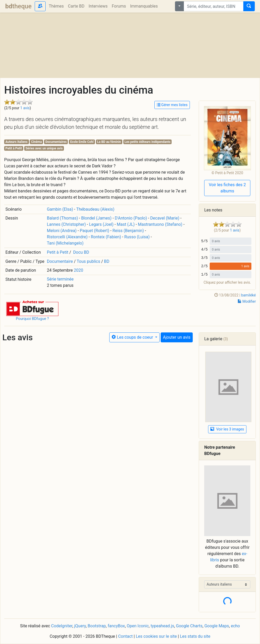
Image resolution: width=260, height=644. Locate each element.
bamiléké (249, 295)
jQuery (80, 626)
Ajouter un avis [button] (177, 337)
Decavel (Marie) (165, 218)
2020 (78, 270)
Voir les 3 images (227, 429)
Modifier (247, 301)
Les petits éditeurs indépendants (147, 142)
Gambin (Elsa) (60, 209)
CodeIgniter (62, 626)
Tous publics (88, 261)
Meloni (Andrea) (62, 231)
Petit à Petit (14, 148)
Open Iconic (138, 626)
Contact (125, 636)
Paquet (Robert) (95, 231)
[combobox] (214, 6)
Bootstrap (97, 626)
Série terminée (60, 279)
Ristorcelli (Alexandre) (67, 237)
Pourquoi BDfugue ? (32, 319)
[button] (32, 308)
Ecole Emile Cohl (82, 142)
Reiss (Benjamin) (128, 231)
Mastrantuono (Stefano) (160, 224)
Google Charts (189, 626)
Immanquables (144, 6)
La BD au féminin (109, 142)
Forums (119, 6)
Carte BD (76, 6)
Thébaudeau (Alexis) (95, 209)
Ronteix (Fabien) (106, 237)
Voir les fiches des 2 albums (227, 188)
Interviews (98, 6)
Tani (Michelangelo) (65, 243)
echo (235, 626)
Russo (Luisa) (137, 237)
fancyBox (116, 626)
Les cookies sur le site (156, 636)
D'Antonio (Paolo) (131, 218)
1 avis (25, 108)
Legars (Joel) (101, 224)
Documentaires (56, 142)
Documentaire (60, 261)
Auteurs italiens (17, 142)
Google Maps (217, 626)
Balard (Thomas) (62, 218)
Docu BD (81, 252)
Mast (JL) (126, 224)
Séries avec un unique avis (44, 148)
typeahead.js (162, 626)
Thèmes (56, 6)
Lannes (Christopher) (66, 224)
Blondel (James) (96, 218)
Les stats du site (195, 636)
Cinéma (36, 142)
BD (107, 261)
